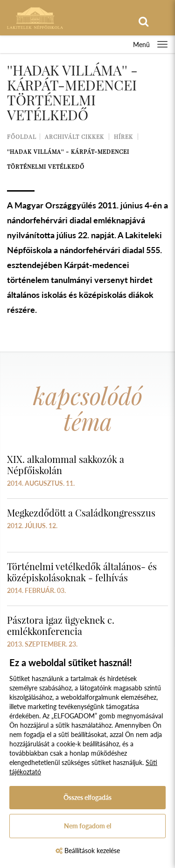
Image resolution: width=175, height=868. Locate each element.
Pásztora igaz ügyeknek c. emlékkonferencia (61, 625)
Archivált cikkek (74, 137)
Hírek (123, 137)
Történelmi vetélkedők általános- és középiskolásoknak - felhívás (82, 572)
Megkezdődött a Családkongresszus (81, 513)
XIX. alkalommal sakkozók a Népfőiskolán (66, 465)
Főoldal (22, 137)
